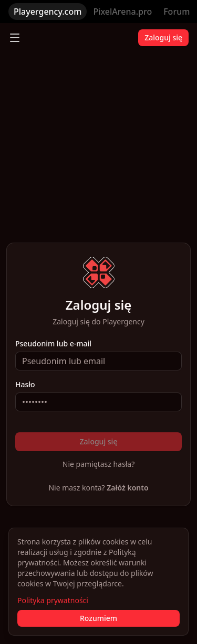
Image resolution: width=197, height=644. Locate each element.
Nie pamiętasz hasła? (98, 464)
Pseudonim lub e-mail (53, 344)
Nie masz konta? (98, 488)
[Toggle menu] (15, 38)
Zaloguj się (163, 37)
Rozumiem (98, 618)
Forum (177, 12)
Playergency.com (48, 12)
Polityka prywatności (53, 600)
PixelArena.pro (122, 12)
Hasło (25, 385)
